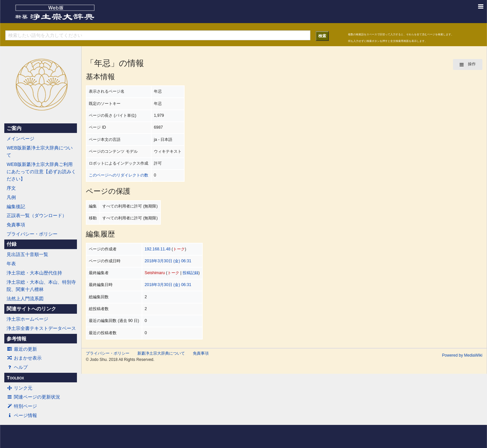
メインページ (20, 139)
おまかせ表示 (24, 358)
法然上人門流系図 (25, 299)
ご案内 (14, 128)
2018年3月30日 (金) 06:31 (168, 261)
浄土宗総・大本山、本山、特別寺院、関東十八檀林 (41, 286)
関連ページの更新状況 (33, 397)
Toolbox (15, 378)
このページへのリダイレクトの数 (119, 175)
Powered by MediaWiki (462, 355)
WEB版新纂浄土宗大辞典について (40, 151)
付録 (12, 244)
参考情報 (17, 339)
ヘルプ (17, 367)
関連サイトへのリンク (31, 309)
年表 (11, 264)
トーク (179, 249)
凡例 (11, 197)
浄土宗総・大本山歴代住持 (34, 273)
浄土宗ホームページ (27, 319)
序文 (11, 188)
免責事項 (16, 225)
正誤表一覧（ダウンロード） (37, 215)
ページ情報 (22, 415)
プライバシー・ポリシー (32, 234)
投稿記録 (191, 273)
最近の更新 (22, 349)
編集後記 (16, 207)
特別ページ (22, 406)
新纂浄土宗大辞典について (161, 353)
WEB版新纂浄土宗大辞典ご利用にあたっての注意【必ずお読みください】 (41, 172)
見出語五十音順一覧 (27, 254)
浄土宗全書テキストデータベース (41, 328)
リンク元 (19, 388)
